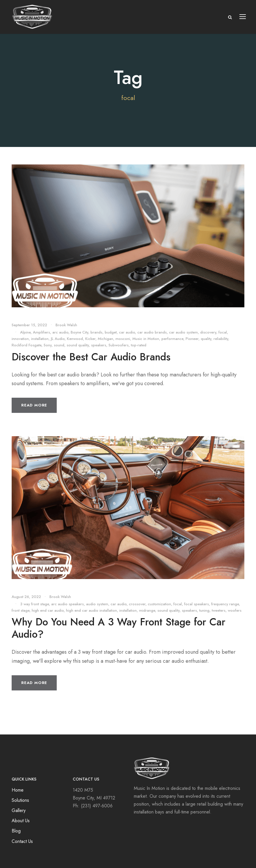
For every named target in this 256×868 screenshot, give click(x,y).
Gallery (19, 810)
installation (40, 339)
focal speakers (197, 604)
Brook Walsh (66, 325)
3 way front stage (34, 604)
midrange (147, 610)
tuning (204, 610)
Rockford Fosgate (26, 345)
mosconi (123, 339)
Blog (16, 831)
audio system (97, 604)
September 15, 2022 (29, 325)
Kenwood (75, 339)
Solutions (20, 800)
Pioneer (192, 339)
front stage (21, 610)
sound (59, 345)
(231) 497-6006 (97, 806)
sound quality (78, 345)
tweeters (219, 610)
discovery (208, 332)
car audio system (183, 332)
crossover (137, 604)
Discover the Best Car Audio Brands (91, 357)
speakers (99, 345)
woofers (235, 610)
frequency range (225, 604)
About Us (21, 821)
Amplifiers (41, 332)
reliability (221, 339)
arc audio (60, 332)
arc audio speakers (67, 604)
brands (96, 332)
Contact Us (22, 841)
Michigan (105, 339)
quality (206, 339)
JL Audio (58, 339)
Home (18, 790)
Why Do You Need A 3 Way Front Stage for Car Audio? (119, 628)
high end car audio (48, 610)
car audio (127, 332)
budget (111, 332)
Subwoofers (119, 345)
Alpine (25, 332)
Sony (48, 345)
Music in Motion (146, 339)
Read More (34, 405)
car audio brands (152, 332)
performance (172, 339)
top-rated (139, 345)
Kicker (90, 339)
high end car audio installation (91, 610)
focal (223, 332)
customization (159, 604)
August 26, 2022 (26, 597)
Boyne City (79, 332)
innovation (20, 339)
